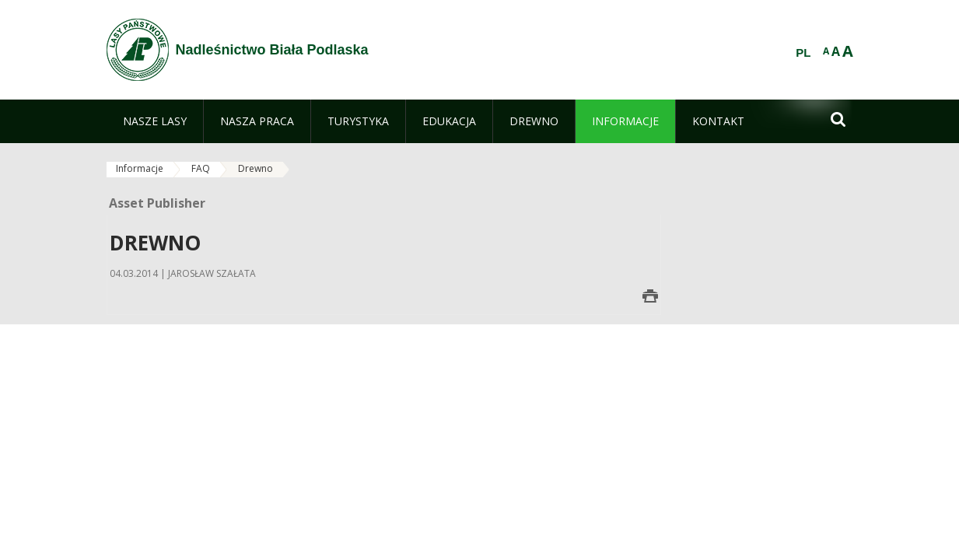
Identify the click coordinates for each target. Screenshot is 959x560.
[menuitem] (155, 121)
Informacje (140, 168)
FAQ (201, 168)
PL (803, 53)
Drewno (255, 168)
